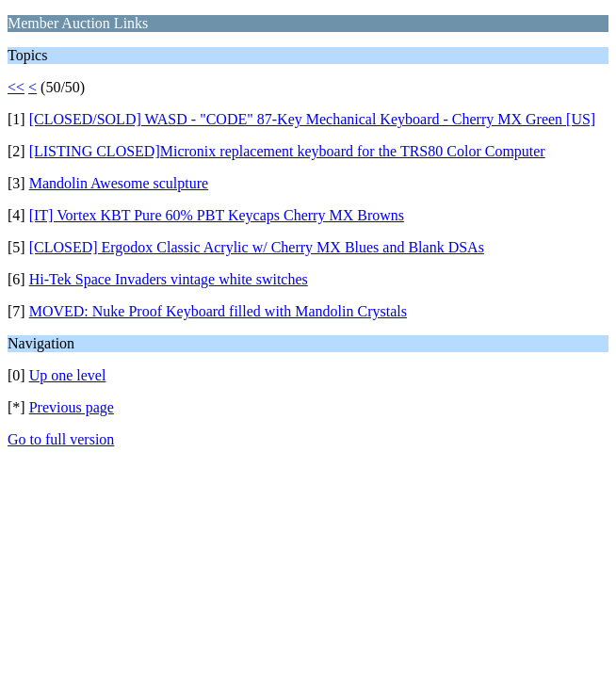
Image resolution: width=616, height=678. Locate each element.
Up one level (68, 375)
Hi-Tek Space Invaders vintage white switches (169, 279)
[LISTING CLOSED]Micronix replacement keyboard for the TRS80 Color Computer (287, 151)
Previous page (72, 407)
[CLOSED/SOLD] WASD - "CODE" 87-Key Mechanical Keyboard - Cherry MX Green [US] (313, 119)
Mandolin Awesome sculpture (119, 183)
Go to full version (61, 439)
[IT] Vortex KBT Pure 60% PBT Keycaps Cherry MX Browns (217, 215)
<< (16, 87)
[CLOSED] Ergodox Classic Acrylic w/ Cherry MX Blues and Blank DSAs (257, 247)
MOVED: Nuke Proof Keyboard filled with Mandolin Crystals (218, 311)
